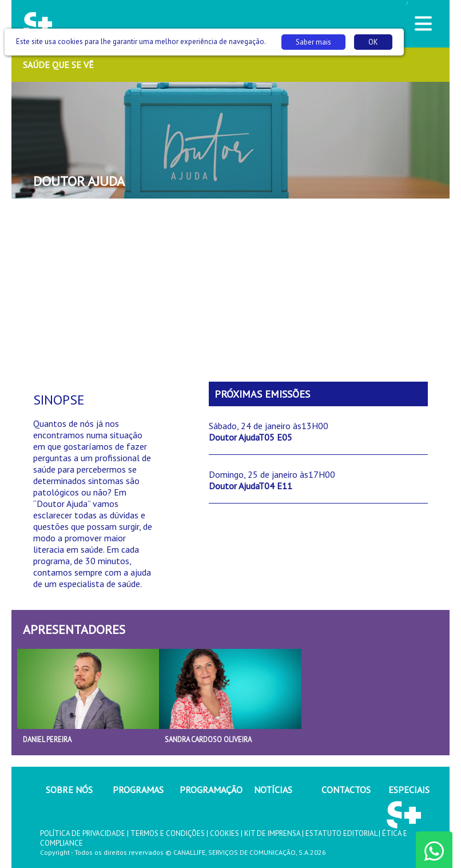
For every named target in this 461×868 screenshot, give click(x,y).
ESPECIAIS (409, 790)
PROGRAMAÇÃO (211, 790)
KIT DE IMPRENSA (272, 833)
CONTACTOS (346, 790)
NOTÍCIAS (273, 790)
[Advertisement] (230, 290)
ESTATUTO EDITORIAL (341, 833)
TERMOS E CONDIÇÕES (168, 833)
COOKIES (224, 833)
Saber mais (313, 42)
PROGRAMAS (138, 790)
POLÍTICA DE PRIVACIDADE (83, 833)
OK (373, 42)
